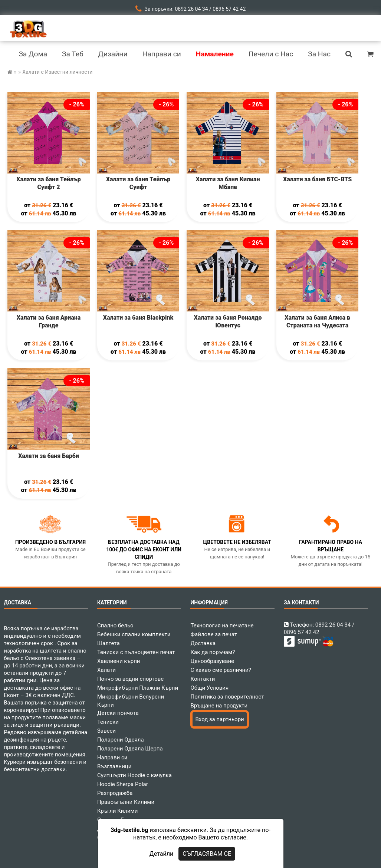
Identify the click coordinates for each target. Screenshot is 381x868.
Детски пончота (118, 713)
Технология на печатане (222, 626)
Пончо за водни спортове (130, 679)
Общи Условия (209, 688)
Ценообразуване (212, 661)
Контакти (203, 679)
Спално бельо (115, 626)
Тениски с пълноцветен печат (136, 652)
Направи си (112, 758)
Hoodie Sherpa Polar (123, 784)
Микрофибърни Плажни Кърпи (138, 688)
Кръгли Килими (118, 811)
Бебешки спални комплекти (134, 634)
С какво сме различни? (221, 670)
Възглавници (114, 766)
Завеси (106, 731)
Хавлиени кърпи (119, 661)
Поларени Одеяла (121, 740)
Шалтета (109, 643)
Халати (106, 670)
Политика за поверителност (227, 697)
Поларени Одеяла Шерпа (130, 749)
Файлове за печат (214, 634)
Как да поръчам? (213, 652)
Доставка (203, 643)
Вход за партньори (219, 719)
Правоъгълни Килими (126, 802)
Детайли (161, 854)
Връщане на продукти (219, 706)
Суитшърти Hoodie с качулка (134, 775)
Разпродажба (115, 793)
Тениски (108, 722)
